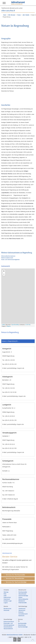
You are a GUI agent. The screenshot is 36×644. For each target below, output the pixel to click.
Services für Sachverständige (16, 582)
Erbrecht (21, 612)
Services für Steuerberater (15, 578)
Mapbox (9, 326)
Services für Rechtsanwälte (15, 575)
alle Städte (26, 15)
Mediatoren (22, 601)
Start (5, 15)
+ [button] (4, 271)
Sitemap (6, 592)
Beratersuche (7, 609)
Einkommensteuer (9, 622)
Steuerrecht (22, 610)
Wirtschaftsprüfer (23, 599)
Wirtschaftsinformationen (8, 256)
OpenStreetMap (15, 325)
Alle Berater (12, 15)
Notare (20, 597)
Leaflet (3, 325)
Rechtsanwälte (23, 592)
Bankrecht (21, 616)
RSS (5, 594)
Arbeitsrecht (22, 609)
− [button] (4, 274)
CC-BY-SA (28, 325)
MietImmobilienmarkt (7, 258)
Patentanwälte (23, 603)
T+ (19, 640)
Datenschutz (7, 597)
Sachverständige (23, 596)
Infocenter (6, 610)
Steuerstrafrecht (8, 629)
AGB (5, 596)
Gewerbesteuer (8, 627)
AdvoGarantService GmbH (14, 635)
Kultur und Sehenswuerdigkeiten (10, 260)
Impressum (7, 599)
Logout (6, 603)
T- (15, 640)
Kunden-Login (8, 601)
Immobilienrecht (23, 614)
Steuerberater (22, 594)
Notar (19, 15)
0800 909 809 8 (8, 11)
